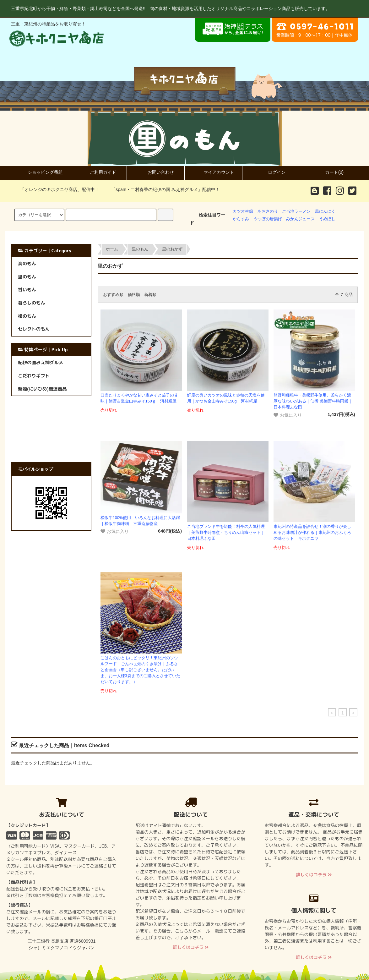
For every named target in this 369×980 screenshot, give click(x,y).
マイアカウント (214, 172)
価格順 (134, 295)
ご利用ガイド (98, 172)
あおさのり (268, 211)
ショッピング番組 (40, 172)
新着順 (150, 295)
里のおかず (172, 249)
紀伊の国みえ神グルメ (41, 363)
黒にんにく (325, 211)
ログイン (271, 172)
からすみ (241, 219)
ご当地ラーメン (296, 211)
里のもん (140, 249)
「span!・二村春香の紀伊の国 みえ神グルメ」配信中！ (162, 189)
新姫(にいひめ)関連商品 (42, 389)
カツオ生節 (243, 211)
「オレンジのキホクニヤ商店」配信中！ (56, 189)
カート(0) (329, 172)
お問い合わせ (155, 172)
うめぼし (327, 219)
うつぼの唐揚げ (268, 219)
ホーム (112, 249)
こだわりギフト (34, 376)
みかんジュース (300, 219)
